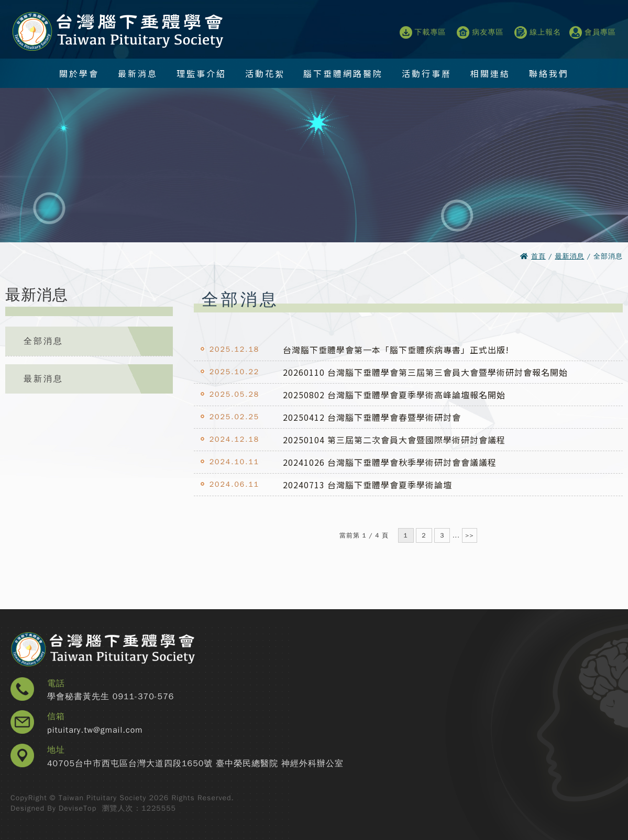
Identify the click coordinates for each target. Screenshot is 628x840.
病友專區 (480, 32)
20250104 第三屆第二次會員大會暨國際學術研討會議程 (394, 440)
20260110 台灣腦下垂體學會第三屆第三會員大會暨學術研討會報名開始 (425, 372)
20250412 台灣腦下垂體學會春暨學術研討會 (372, 417)
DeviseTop (78, 808)
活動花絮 (265, 73)
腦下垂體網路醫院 (343, 73)
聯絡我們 (549, 73)
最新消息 (138, 73)
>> (469, 535)
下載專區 (423, 32)
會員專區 (593, 32)
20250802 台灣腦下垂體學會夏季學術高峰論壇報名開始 (394, 395)
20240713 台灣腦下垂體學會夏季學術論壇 (367, 485)
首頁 (538, 256)
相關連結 (490, 73)
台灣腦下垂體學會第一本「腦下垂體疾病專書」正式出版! (396, 350)
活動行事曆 (427, 73)
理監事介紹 (201, 73)
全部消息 (43, 341)
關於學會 (79, 73)
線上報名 (538, 32)
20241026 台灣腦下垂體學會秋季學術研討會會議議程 (390, 462)
